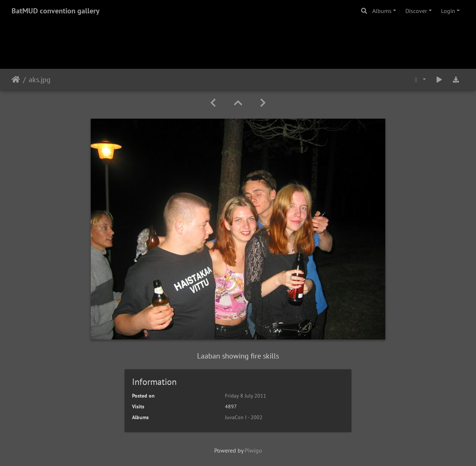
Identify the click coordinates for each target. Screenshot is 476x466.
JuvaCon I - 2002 (244, 417)
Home (16, 80)
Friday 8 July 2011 (246, 396)
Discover (416, 11)
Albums (382, 11)
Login (448, 11)
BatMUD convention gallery (56, 11)
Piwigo (253, 450)
